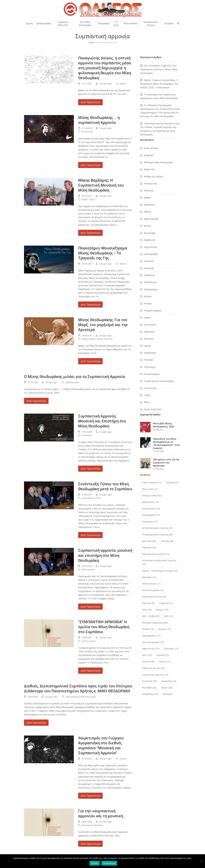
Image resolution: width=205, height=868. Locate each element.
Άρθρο (123, 84)
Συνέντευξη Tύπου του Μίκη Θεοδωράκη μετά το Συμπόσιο (105, 486)
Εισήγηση (149, 268)
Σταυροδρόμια (152, 374)
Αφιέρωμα (149, 205)
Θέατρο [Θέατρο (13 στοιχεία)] (162, 610)
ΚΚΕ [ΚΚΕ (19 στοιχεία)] (168, 616)
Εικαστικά (149, 261)
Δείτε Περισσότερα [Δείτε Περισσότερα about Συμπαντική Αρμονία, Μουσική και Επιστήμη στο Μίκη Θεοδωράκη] (90, 469)
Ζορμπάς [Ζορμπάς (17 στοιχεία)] (166, 603)
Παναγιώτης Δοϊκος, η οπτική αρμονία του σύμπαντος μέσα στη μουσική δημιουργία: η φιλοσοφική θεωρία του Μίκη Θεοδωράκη (105, 68)
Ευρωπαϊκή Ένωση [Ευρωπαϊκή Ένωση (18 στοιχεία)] (154, 597)
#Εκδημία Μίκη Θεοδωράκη (158, 162)
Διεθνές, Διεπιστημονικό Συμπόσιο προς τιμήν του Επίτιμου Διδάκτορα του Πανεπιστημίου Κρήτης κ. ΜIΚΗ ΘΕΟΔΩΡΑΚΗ (78, 688)
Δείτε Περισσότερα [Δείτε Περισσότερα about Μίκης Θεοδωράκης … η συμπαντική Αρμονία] (90, 165)
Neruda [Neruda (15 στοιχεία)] (172, 482)
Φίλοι (147, 402)
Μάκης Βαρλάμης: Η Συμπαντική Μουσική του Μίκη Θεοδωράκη (101, 185)
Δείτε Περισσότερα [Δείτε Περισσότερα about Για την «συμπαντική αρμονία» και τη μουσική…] (90, 844)
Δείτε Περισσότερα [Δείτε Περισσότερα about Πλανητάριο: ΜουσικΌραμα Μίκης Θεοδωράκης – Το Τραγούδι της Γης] (90, 305)
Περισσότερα (109, 863)
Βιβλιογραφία (72, 382)
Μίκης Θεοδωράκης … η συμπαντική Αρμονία (99, 120)
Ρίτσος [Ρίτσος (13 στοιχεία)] (165, 662)
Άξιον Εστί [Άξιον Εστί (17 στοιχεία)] (150, 489)
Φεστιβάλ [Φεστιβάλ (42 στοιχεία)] (149, 688)
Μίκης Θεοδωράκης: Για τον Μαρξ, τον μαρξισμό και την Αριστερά (103, 325)
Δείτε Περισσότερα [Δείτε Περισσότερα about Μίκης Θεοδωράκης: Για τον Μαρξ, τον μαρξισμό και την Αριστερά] (90, 361)
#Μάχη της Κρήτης (154, 176)
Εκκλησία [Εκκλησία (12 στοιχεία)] (149, 577)
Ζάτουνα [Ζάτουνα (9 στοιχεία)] (148, 603)
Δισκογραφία (151, 254)
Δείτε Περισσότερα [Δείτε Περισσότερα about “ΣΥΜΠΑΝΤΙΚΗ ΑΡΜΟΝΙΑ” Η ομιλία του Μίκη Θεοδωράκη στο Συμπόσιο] (90, 671)
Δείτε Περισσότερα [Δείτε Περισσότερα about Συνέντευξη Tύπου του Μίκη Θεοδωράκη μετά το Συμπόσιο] (90, 535)
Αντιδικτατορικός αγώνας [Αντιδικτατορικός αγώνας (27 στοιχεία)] (157, 528)
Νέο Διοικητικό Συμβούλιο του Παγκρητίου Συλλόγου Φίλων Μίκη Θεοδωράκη (159, 69)
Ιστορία (148, 303)
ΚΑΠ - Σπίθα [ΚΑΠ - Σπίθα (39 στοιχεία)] (151, 616)
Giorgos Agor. (106, 84)
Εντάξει (95, 863)
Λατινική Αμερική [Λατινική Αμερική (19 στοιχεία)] (153, 642)
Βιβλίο (85, 199)
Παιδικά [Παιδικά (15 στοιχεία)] (163, 655)
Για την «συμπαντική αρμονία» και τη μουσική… (102, 813)
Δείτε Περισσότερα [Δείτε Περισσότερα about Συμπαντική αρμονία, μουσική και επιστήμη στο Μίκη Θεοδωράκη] (90, 607)
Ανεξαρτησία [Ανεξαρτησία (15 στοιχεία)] (151, 515)
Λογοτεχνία (150, 325)
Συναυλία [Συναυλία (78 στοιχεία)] (149, 681)
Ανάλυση (149, 190)
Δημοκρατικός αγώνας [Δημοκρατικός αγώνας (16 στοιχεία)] (156, 554)
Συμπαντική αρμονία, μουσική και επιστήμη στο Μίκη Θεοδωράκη (105, 555)
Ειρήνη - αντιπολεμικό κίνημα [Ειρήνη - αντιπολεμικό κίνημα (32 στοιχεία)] (160, 571)
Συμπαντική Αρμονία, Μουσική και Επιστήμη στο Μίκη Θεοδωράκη (102, 421)
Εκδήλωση (87, 435)
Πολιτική (108, 339)
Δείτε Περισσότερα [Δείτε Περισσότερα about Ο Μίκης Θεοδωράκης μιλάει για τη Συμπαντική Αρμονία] (36, 401)
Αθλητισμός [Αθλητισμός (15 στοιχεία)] (150, 502)
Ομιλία (100, 339)
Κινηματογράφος (153, 310)
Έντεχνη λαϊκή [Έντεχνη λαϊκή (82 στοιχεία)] (152, 495)
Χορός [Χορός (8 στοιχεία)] (167, 694)
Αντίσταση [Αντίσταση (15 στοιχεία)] (150, 522)
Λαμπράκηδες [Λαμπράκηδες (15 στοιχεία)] (151, 636)
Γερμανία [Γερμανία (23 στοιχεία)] (149, 547)
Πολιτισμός (150, 367)
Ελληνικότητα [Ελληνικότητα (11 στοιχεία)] (151, 584)
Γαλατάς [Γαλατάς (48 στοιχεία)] (167, 541)
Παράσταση (150, 353)
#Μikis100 (149, 169)
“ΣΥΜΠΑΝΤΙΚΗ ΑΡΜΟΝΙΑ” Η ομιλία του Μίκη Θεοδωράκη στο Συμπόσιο (104, 627)
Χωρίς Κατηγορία (153, 409)
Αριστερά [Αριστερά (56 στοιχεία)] (149, 541)
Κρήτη (98, 498)
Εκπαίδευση (150, 282)
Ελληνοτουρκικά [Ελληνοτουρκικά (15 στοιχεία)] (153, 590)
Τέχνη (92, 199)
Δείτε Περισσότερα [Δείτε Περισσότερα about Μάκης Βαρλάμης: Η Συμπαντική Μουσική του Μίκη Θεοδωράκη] (90, 233)
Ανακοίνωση (150, 183)
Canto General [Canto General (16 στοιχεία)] (152, 482)
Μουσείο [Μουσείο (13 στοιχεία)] (171, 649)
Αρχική (91, 42)
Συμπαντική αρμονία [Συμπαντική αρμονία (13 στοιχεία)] (155, 675)
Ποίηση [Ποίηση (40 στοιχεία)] (148, 662)
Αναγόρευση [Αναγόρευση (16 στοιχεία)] (151, 509)
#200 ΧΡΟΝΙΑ (151, 148)
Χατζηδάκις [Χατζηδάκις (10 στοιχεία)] (150, 694)
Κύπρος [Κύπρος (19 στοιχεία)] (165, 629)
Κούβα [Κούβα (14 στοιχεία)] (148, 629)
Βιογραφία (150, 233)
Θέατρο (148, 296)
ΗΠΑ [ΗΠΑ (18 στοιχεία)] (147, 610)
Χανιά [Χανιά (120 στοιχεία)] (167, 688)
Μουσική (86, 825)
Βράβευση (149, 240)
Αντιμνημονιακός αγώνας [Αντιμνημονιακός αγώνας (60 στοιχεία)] (157, 534)
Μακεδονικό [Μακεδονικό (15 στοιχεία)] (151, 649)
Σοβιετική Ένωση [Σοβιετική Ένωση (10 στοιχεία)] (153, 668)
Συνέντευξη (87, 132)
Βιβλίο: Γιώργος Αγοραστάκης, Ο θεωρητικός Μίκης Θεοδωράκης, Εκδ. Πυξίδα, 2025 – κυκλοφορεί (159, 84)
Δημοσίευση (88, 498)
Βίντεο (123, 264)
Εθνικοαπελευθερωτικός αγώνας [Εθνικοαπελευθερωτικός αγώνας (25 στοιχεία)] (159, 562)
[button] (178, 23)
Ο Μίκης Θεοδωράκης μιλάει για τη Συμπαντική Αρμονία (74, 377)
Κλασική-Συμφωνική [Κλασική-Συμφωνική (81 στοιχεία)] (155, 623)
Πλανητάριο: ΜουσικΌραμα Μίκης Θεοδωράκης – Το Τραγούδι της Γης (103, 253)
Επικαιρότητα (151, 289)
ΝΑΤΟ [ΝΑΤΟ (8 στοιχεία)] (147, 655)
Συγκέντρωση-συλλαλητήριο (159, 381)
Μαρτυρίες (150, 332)
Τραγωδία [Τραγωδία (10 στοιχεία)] (169, 681)
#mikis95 (149, 155)
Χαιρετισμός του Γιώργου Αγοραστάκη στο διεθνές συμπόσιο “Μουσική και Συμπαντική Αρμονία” (101, 745)
